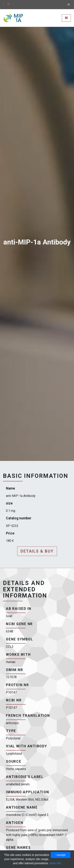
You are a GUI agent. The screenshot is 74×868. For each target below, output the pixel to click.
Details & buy (37, 551)
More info (55, 863)
